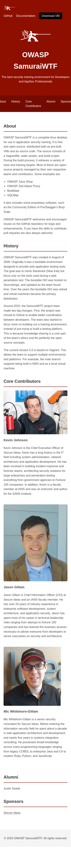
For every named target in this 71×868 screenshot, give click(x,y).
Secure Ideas (12, 813)
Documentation (26, 16)
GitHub (8, 16)
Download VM (51, 16)
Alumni (51, 102)
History (16, 102)
